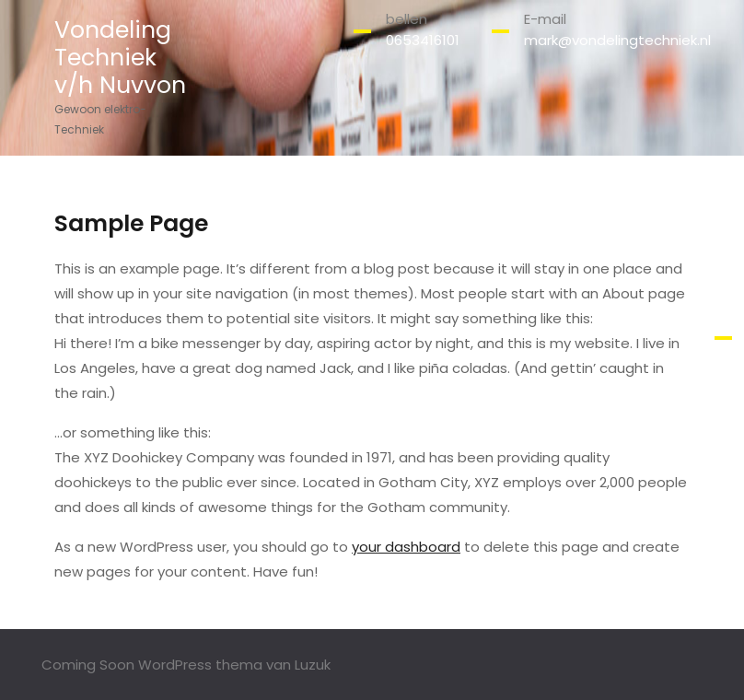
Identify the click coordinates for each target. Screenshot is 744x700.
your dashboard (406, 547)
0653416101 (423, 40)
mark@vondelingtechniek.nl (617, 40)
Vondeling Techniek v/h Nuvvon (120, 58)
